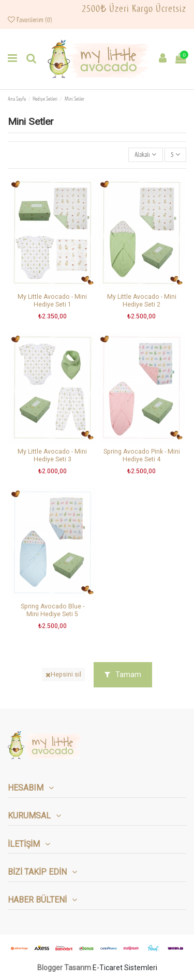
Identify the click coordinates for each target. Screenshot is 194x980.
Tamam (123, 674)
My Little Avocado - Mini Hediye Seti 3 (52, 455)
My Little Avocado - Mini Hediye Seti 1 (52, 301)
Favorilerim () (30, 20)
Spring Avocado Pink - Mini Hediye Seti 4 (142, 455)
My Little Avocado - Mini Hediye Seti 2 (142, 301)
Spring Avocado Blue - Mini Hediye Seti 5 (53, 610)
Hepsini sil (63, 674)
